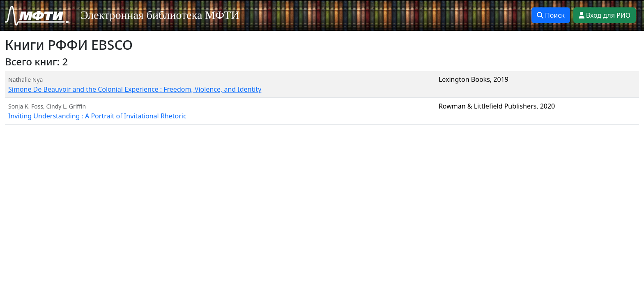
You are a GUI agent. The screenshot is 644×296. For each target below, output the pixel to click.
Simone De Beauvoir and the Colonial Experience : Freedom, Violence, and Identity (135, 89)
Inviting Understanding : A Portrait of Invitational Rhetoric (97, 116)
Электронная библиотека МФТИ (160, 15)
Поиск (551, 15)
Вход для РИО (605, 15)
